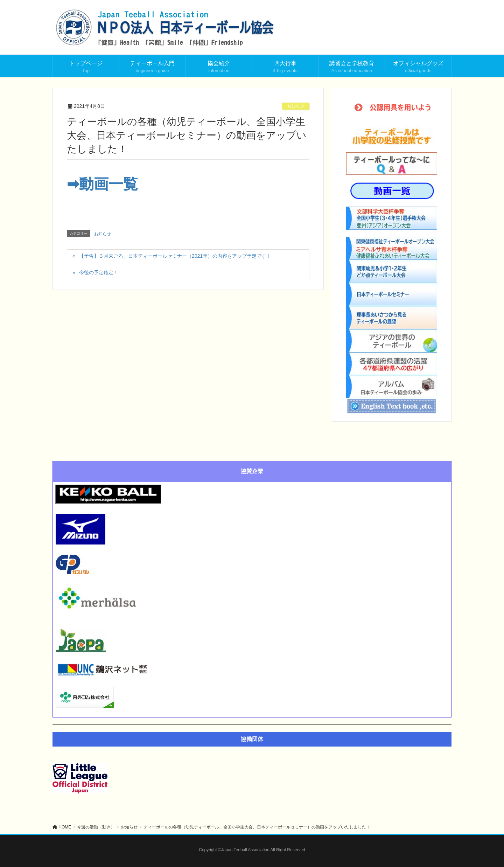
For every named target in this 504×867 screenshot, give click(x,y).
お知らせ (296, 106)
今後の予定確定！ (99, 272)
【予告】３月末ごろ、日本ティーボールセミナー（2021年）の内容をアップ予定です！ (175, 256)
